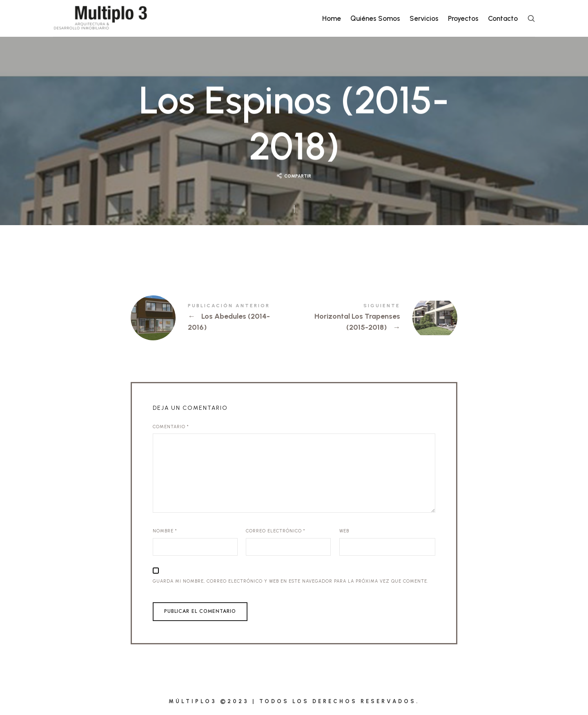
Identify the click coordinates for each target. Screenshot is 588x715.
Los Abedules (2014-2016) (212, 318)
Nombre (165, 531)
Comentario (171, 427)
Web (344, 531)
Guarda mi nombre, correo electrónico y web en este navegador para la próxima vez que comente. (291, 581)
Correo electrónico (276, 531)
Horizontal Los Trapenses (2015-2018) (376, 318)
